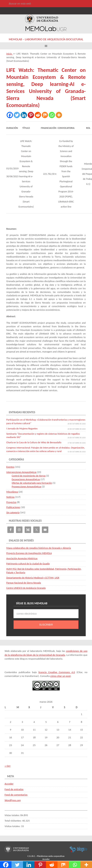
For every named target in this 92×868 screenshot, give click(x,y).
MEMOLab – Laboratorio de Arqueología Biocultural (46, 39)
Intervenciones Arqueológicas (21, 472)
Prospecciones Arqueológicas (27, 487)
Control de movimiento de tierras (29, 476)
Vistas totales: (13, 815)
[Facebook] (10, 115)
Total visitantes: (13, 821)
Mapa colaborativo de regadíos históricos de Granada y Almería (39, 548)
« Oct (8, 766)
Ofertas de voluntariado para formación (32, 483)
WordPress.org (13, 800)
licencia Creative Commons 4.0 (57, 672)
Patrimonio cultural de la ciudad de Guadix (28, 564)
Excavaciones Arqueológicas (26, 479)
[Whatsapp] (52, 115)
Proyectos (11, 502)
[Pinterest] (31, 115)
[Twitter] (17, 115)
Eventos (10, 467)
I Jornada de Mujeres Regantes (22, 429)
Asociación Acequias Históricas (22, 558)
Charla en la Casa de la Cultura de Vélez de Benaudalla (34, 442)
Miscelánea (12, 492)
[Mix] (45, 115)
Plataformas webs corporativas (51, 856)
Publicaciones (13, 507)
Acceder (9, 784)
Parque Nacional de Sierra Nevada (24, 583)
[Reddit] (38, 115)
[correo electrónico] (46, 614)
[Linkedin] (24, 115)
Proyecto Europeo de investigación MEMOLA (29, 553)
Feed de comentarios (16, 795)
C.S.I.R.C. (31, 856)
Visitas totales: (13, 826)
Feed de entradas (14, 789)
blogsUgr (78, 849)
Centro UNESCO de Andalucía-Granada (26, 588)
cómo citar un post (61, 676)
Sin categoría (13, 513)
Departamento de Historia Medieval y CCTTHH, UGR (33, 578)
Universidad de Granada (42, 19)
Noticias (10, 497)
